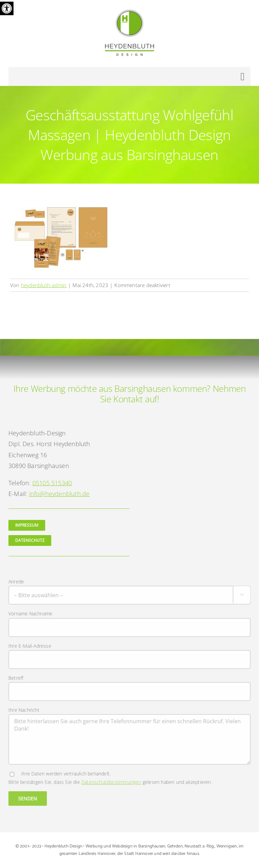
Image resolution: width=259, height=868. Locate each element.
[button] (7, 8)
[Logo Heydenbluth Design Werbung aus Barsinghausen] (129, 11)
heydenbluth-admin (44, 285)
